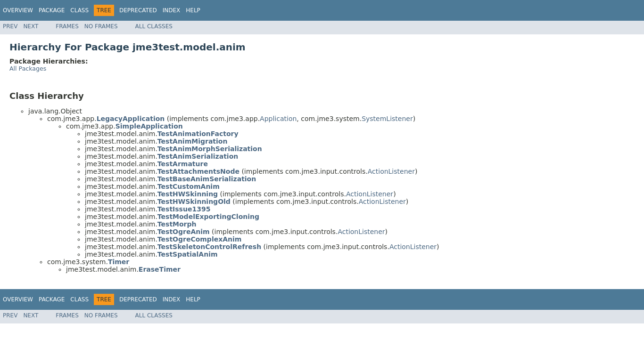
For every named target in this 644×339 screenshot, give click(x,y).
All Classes (154, 26)
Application (278, 119)
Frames (67, 26)
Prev (10, 26)
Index (172, 10)
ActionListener (391, 171)
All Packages (28, 69)
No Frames (101, 26)
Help (193, 10)
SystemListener (387, 119)
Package (52, 10)
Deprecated (138, 10)
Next (31, 26)
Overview (18, 10)
